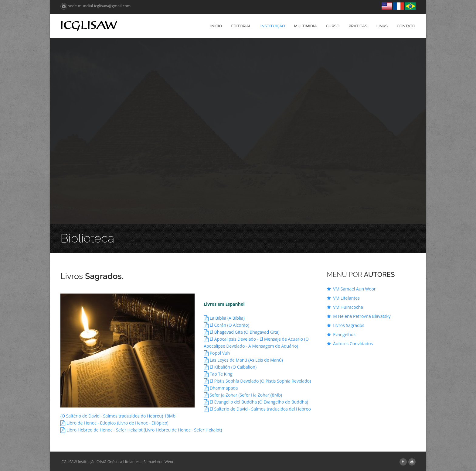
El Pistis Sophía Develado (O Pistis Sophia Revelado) (257, 381)
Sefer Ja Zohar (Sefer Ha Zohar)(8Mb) (243, 395)
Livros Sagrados (346, 325)
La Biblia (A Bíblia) (224, 318)
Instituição (273, 26)
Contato (406, 26)
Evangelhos (341, 334)
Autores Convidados (350, 344)
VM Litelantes (343, 298)
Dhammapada (221, 388)
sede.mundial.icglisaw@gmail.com (95, 6)
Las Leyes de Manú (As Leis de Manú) (243, 360)
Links (382, 26)
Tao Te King (218, 374)
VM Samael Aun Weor (351, 289)
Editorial (241, 26)
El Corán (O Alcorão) (226, 325)
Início (216, 26)
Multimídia (306, 26)
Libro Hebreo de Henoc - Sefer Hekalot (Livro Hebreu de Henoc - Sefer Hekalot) (141, 430)
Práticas (358, 26)
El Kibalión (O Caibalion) (230, 367)
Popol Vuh (217, 353)
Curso (333, 26)
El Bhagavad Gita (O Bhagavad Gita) (242, 332)
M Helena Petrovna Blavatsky (359, 316)
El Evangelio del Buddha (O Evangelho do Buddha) (256, 402)
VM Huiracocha (345, 307)
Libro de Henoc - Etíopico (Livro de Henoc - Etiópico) (114, 423)
